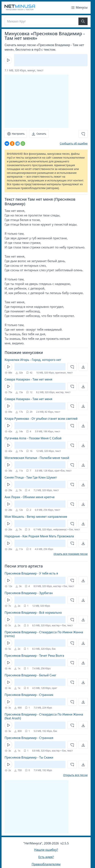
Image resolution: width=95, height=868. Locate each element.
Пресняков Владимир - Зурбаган (29, 593)
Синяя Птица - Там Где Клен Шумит (31, 477)
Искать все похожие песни (71, 554)
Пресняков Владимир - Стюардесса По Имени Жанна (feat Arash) (44, 716)
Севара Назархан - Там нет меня (28, 379)
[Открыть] (83, 367)
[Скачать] (39, 134)
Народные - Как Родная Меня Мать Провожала (39, 536)
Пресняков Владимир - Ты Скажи (29, 757)
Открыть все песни (75, 775)
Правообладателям (46, 864)
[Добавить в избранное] (83, 134)
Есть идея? (46, 857)
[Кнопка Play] (8, 60)
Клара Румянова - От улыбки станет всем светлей (41, 419)
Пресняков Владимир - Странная (29, 738)
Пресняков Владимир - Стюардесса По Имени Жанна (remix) (44, 634)
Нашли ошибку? (46, 850)
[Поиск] (42, 21)
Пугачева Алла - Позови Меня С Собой (33, 438)
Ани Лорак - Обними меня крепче (30, 497)
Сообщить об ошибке (74, 143)
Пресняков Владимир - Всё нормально (33, 613)
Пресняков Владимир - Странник (29, 695)
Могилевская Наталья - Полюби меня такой (37, 458)
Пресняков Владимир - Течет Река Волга (34, 656)
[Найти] (83, 21)
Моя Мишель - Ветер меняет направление (36, 517)
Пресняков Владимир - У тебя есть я (31, 573)
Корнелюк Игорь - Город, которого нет (33, 360)
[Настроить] (16, 134)
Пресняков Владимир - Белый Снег (30, 675)
